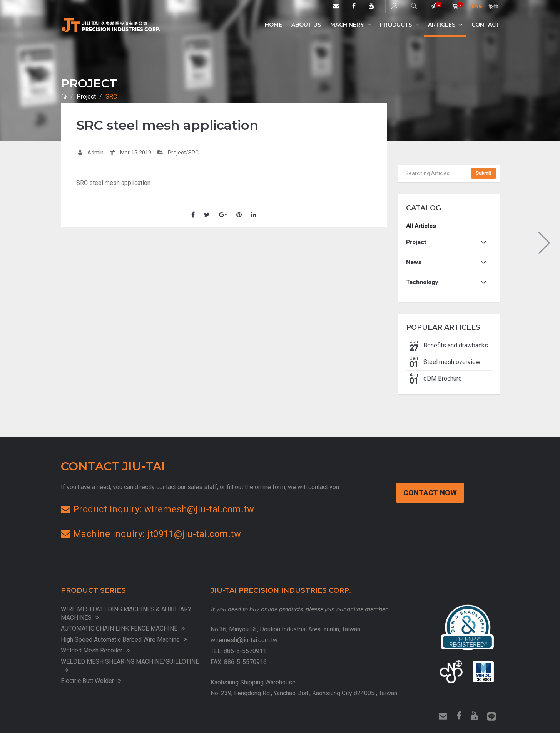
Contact (486, 25)
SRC (111, 96)
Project (86, 96)
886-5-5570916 (245, 662)
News (414, 262)
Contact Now (431, 493)
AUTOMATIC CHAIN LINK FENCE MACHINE (123, 628)
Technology (422, 282)
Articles (445, 25)
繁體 (493, 7)
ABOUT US (306, 25)
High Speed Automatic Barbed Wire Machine (124, 640)
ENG (477, 7)
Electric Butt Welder (91, 681)
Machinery (350, 25)
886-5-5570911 (245, 651)
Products (399, 25)
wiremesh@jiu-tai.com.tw (244, 640)
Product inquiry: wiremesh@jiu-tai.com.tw (158, 509)
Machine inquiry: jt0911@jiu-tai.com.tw (151, 534)
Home (273, 25)
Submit (484, 173)
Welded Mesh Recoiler (95, 650)
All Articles (421, 226)
